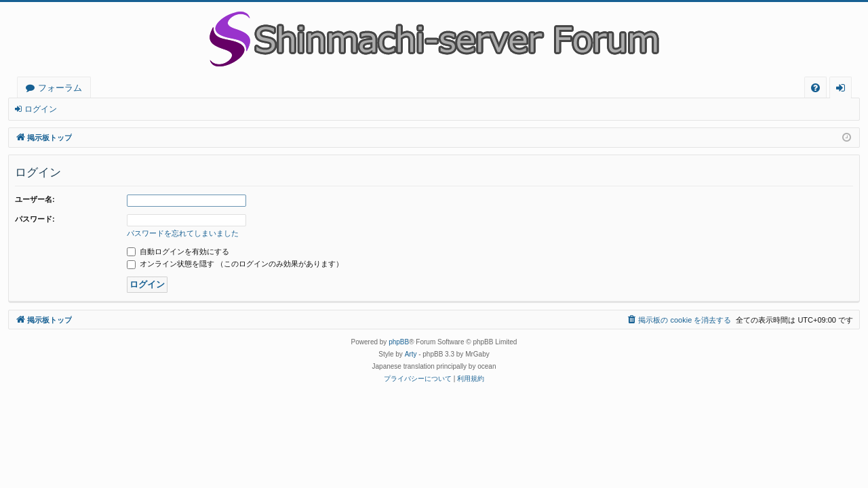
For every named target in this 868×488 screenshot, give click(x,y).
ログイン (41, 109)
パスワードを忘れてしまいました (183, 233)
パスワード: (35, 219)
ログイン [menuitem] (844, 90)
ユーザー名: (35, 199)
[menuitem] (815, 88)
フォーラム (60, 87)
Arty (411, 354)
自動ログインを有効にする (178, 251)
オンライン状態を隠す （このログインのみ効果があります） (235, 264)
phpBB (399, 342)
